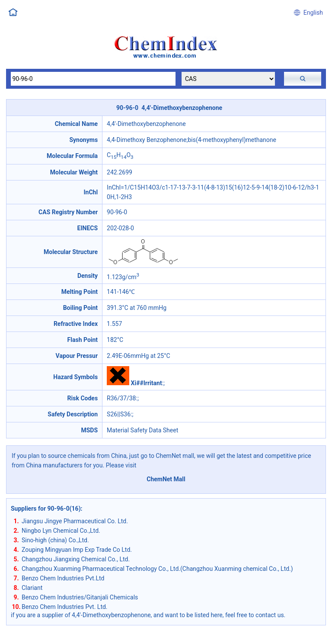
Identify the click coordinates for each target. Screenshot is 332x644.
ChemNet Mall (166, 479)
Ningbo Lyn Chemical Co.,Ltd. (61, 531)
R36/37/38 (121, 398)
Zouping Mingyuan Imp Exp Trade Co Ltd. (77, 550)
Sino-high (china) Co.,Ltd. (55, 540)
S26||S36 (119, 414)
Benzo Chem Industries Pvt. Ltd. (65, 607)
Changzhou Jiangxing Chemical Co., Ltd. (76, 559)
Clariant (32, 588)
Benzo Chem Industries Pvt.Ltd (63, 578)
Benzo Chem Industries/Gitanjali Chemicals (80, 597)
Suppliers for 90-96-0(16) (46, 509)
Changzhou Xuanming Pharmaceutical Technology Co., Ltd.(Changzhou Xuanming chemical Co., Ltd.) (157, 569)
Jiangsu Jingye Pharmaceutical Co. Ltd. (75, 521)
